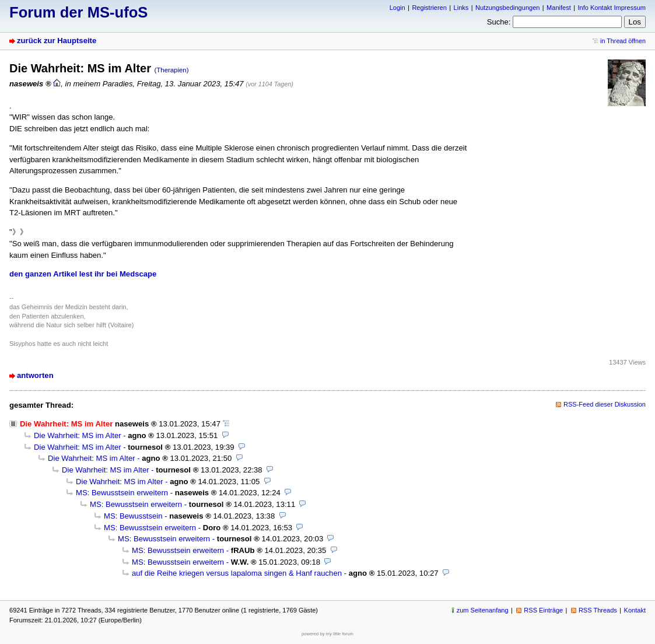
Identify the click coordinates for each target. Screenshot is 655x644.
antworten (35, 375)
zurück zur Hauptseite (57, 41)
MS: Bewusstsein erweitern (122, 493)
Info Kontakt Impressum (612, 8)
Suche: (499, 22)
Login (397, 8)
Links (461, 8)
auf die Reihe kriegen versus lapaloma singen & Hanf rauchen (237, 573)
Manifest (559, 8)
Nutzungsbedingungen (507, 8)
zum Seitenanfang (483, 610)
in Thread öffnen (623, 41)
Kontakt (635, 610)
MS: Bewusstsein (133, 516)
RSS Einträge (543, 610)
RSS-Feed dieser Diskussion (605, 404)
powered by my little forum (327, 634)
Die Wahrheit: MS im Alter (78, 435)
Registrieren (429, 8)
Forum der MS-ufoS (78, 12)
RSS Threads (598, 610)
